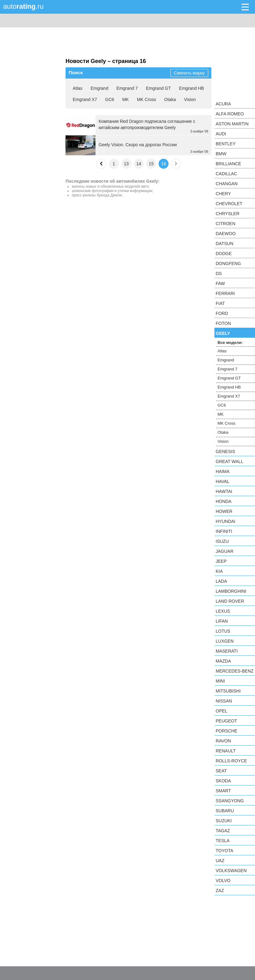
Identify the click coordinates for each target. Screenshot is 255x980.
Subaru (225, 811)
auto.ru (23, 6)
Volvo (223, 881)
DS (219, 273)
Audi (221, 134)
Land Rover (230, 601)
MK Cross (147, 99)
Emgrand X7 (85, 99)
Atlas (78, 88)
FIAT (220, 303)
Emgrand (99, 88)
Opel (221, 711)
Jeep (221, 561)
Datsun (225, 244)
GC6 (110, 99)
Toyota (224, 851)
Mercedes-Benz (235, 671)
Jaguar (225, 551)
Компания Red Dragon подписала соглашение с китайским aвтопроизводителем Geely (147, 124)
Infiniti (224, 531)
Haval (223, 481)
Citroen (226, 224)
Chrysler (228, 214)
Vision (190, 99)
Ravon (223, 741)
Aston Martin (232, 124)
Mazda (223, 661)
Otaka (170, 99)
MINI (220, 681)
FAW (220, 283)
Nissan (224, 701)
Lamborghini (231, 591)
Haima (223, 471)
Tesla (223, 841)
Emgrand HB (192, 88)
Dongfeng (228, 263)
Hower (224, 511)
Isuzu (222, 541)
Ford (222, 313)
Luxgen (225, 641)
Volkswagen (231, 871)
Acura (223, 104)
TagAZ (223, 831)
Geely (223, 333)
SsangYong (230, 801)
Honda (224, 501)
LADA (221, 581)
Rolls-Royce (231, 761)
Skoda (223, 781)
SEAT (221, 771)
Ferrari (225, 293)
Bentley (226, 144)
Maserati (227, 651)
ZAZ (220, 891)
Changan (227, 184)
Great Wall (229, 461)
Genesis (225, 451)
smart (223, 791)
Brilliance (228, 164)
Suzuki (224, 821)
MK (126, 99)
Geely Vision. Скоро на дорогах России (138, 145)
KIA (219, 571)
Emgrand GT (158, 88)
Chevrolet (229, 204)
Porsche (226, 731)
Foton (223, 323)
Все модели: (230, 343)
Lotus (223, 631)
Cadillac (226, 174)
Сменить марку (189, 73)
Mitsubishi (228, 691)
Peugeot (226, 721)
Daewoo (226, 234)
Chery (223, 194)
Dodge (224, 253)
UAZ (220, 861)
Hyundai (226, 521)
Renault (226, 751)
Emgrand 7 (127, 88)
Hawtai (224, 491)
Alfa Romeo (230, 114)
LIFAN (222, 621)
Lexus (223, 611)
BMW (221, 154)
